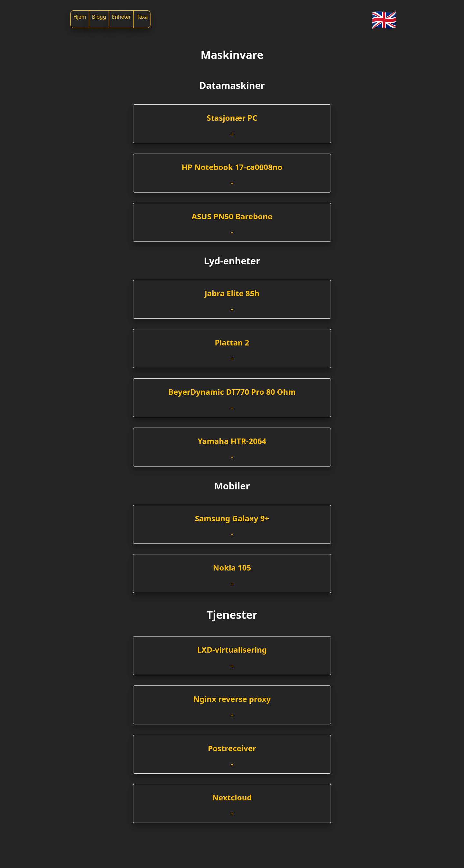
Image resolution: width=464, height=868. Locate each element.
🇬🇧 (384, 19)
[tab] (232, 124)
